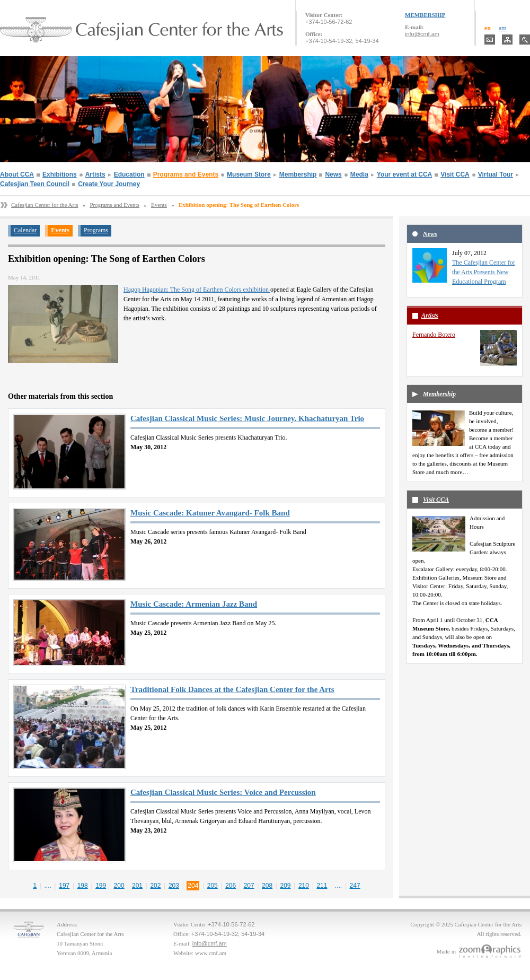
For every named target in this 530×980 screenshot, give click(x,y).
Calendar (25, 230)
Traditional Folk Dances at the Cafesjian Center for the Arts (232, 689)
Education (129, 174)
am (503, 28)
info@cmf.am (422, 34)
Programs (96, 230)
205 (213, 886)
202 (155, 886)
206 (231, 886)
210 (304, 886)
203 (174, 886)
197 (64, 886)
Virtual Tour (496, 174)
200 (119, 886)
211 (322, 886)
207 (249, 886)
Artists (95, 174)
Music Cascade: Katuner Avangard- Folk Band (210, 513)
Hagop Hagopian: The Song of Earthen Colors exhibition (197, 290)
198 (83, 886)
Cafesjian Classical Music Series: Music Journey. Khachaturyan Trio (247, 418)
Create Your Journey (109, 184)
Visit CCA (455, 174)
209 (286, 886)
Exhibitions (60, 174)
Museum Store (249, 174)
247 (355, 886)
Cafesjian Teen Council (35, 184)
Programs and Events (186, 174)
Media (359, 174)
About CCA (17, 174)
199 (101, 886)
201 (137, 886)
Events (159, 205)
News (333, 174)
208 (267, 886)
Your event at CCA (404, 174)
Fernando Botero (434, 335)
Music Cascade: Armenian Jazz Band (194, 604)
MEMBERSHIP (425, 15)
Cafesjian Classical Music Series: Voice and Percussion (223, 792)
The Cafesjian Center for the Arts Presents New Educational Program (484, 272)
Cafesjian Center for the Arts (45, 205)
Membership (298, 174)
